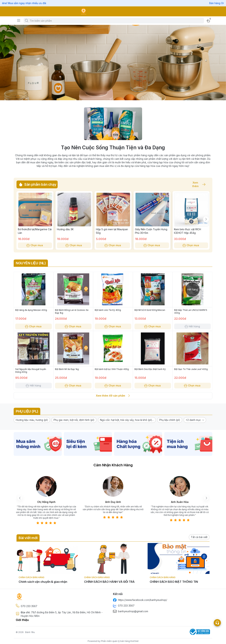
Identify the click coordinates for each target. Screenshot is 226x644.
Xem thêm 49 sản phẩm (113, 396)
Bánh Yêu (30, 632)
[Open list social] (217, 623)
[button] (32, 420)
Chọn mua (35, 245)
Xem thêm (197, 184)
